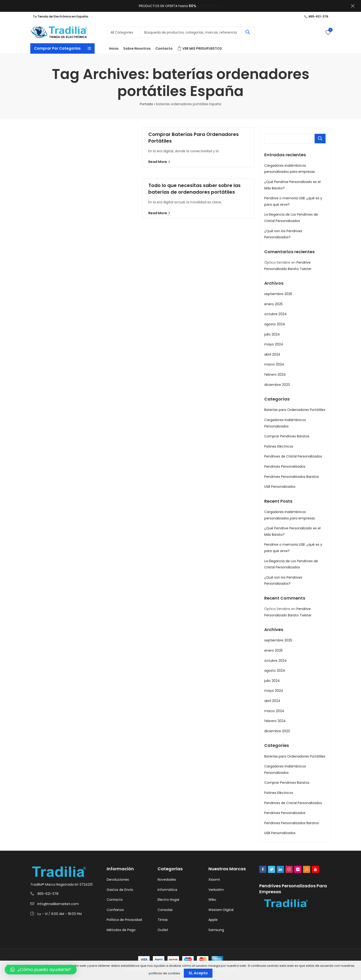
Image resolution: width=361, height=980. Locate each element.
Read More (158, 162)
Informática (167, 890)
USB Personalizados (280, 487)
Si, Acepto (198, 973)
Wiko (212, 900)
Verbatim (216, 890)
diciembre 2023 (277, 385)
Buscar (320, 139)
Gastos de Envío (120, 890)
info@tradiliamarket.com (58, 904)
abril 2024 (272, 354)
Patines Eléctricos (279, 446)
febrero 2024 (275, 375)
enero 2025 (273, 304)
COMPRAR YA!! (211, 6)
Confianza (115, 910)
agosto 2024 (275, 324)
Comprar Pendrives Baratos (287, 436)
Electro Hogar (169, 900)
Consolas (165, 910)
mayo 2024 (274, 344)
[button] (41, 970)
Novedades (167, 880)
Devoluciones (118, 880)
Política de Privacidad (124, 920)
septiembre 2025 (278, 294)
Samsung (216, 930)
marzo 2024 (274, 364)
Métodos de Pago (121, 930)
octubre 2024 (275, 314)
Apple (213, 920)
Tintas (163, 920)
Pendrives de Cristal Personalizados (293, 456)
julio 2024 (272, 334)
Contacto (115, 900)
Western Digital (221, 910)
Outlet (163, 930)
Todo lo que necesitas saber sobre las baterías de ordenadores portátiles (194, 189)
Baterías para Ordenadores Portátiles (295, 410)
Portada (146, 104)
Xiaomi (214, 880)
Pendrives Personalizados (285, 466)
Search (248, 32)
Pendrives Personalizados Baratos (292, 477)
